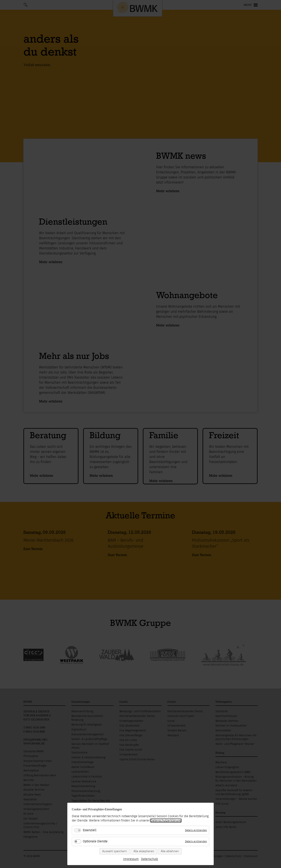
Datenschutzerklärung (166, 821)
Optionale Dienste (95, 841)
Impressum (131, 859)
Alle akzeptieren (144, 851)
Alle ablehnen (170, 851)
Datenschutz (150, 859)
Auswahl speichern (115, 851)
